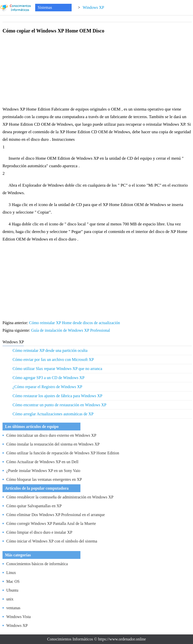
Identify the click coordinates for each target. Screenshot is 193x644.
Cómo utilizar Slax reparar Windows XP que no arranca (57, 369)
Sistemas (45, 7)
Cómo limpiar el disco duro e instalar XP (39, 532)
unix (10, 599)
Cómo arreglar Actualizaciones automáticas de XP (53, 414)
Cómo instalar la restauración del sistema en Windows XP (53, 444)
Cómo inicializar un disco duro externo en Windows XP (51, 435)
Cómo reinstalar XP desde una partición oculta (50, 350)
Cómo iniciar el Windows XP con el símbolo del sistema (52, 541)
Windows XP (93, 7)
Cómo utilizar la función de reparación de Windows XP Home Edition (63, 453)
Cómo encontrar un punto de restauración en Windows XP (59, 405)
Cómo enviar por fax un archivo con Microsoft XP (53, 360)
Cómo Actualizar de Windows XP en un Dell (42, 462)
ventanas (13, 608)
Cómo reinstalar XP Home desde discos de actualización (75, 323)
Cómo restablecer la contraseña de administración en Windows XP (60, 497)
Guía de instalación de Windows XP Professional (71, 330)
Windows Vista (18, 617)
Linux (11, 573)
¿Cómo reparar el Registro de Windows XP (47, 387)
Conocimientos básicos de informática (37, 564)
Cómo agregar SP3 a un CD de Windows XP (49, 378)
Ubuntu (12, 590)
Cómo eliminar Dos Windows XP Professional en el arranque (56, 515)
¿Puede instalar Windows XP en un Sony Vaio (43, 471)
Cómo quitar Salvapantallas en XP (34, 506)
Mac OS (13, 581)
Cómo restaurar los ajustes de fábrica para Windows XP (57, 396)
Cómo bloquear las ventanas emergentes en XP (44, 479)
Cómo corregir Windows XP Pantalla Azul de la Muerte (51, 523)
